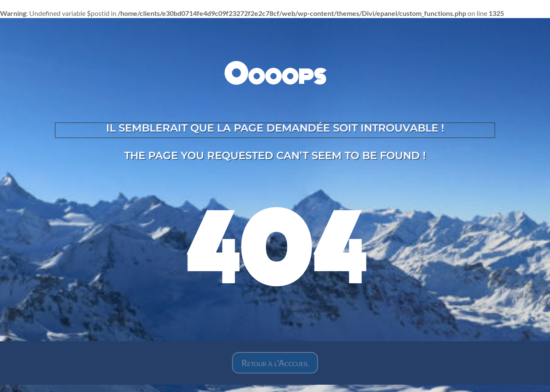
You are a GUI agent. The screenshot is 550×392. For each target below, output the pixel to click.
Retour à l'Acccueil (275, 363)
